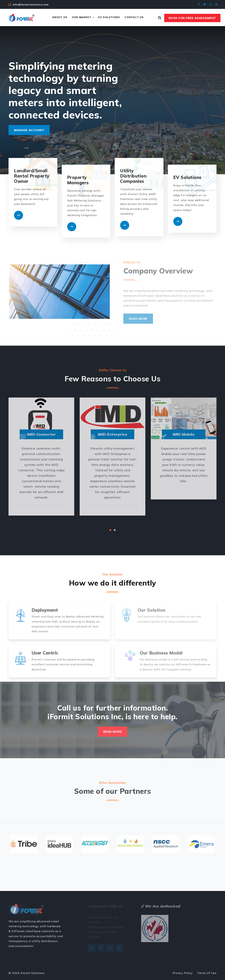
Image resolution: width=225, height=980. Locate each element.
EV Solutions (109, 17)
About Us (60, 17)
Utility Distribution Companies (133, 176)
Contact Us (134, 17)
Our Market (81, 17)
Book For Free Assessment (192, 18)
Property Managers (78, 180)
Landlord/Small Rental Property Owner (32, 176)
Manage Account (29, 130)
